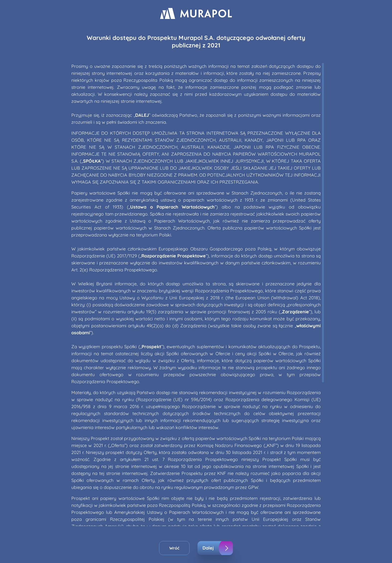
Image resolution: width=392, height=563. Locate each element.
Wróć (174, 548)
